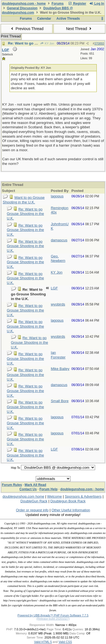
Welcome (54, 496)
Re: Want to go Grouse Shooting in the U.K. (25, 214)
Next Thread (79, 29)
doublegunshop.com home (23, 496)
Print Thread (11, 36)
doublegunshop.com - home (24, 4)
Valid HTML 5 (43, 642)
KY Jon (47, 43)
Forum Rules (12, 485)
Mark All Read (35, 485)
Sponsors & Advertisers (83, 496)
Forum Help (49, 489)
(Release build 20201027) (53, 619)
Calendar (44, 19)
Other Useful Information (71, 510)
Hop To (16, 468)
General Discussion (22, 8)
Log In (97, 4)
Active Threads (68, 19)
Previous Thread (27, 29)
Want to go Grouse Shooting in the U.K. (24, 200)
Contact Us (28, 489)
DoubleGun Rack (34, 501)
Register (77, 4)
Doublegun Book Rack (68, 501)
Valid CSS (65, 642)
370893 (99, 43)
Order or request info (32, 510)
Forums (57, 4)
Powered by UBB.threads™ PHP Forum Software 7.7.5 (53, 615)
